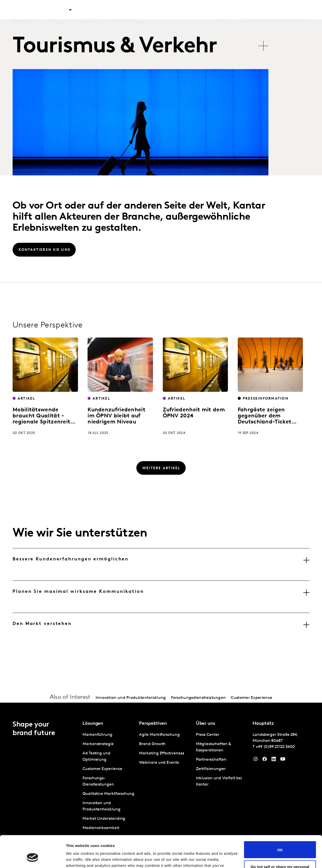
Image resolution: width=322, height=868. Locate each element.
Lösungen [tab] (59, 10)
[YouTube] (283, 760)
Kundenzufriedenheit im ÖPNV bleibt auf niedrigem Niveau (116, 416)
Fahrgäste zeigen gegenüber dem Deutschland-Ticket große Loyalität (265, 419)
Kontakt (247, 10)
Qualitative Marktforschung (108, 794)
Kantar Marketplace (128, 10)
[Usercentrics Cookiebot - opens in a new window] (33, 858)
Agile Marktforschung (159, 735)
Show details (78, 858)
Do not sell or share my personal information (280, 841)
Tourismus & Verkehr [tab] (115, 47)
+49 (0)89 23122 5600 (275, 747)
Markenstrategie (98, 744)
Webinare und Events (159, 763)
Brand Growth (152, 744)
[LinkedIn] (274, 760)
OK (280, 822)
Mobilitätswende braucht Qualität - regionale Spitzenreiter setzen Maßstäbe (44, 419)
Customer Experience (251, 698)
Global (296, 10)
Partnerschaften (211, 760)
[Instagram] (256, 760)
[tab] (161, 564)
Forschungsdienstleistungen (198, 698)
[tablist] (142, 44)
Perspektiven (90, 10)
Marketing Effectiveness (162, 753)
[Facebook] (265, 760)
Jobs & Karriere (272, 10)
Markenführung (97, 735)
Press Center (208, 735)
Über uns (227, 10)
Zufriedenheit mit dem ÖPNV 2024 (194, 413)
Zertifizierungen (211, 769)
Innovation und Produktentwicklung (131, 698)
